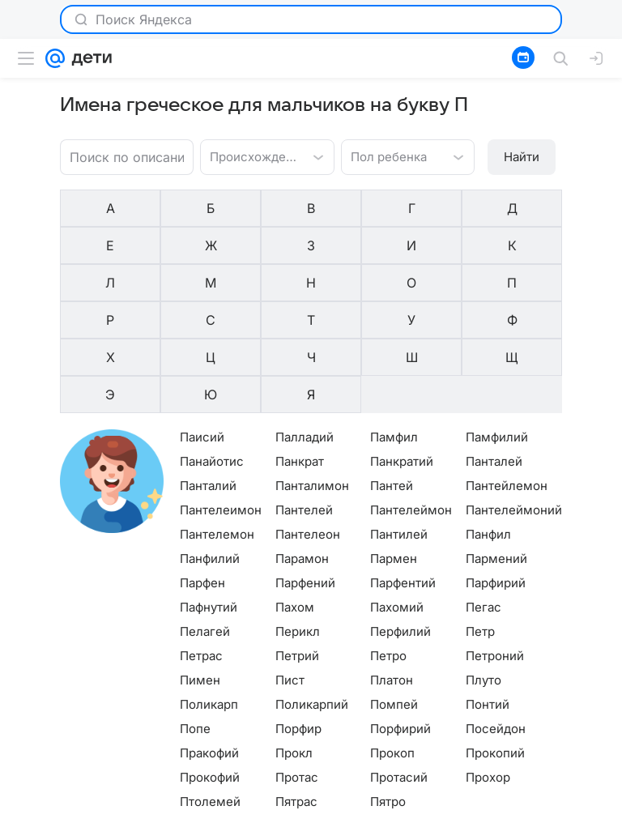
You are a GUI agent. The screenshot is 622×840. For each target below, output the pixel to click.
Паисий (202, 324)
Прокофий (210, 664)
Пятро (388, 688)
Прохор (488, 664)
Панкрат (300, 348)
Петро (388, 542)
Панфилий (210, 445)
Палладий (305, 324)
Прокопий (495, 640)
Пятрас (296, 688)
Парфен (202, 469)
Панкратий (402, 348)
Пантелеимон (221, 397)
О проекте (322, 828)
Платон (392, 567)
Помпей (394, 591)
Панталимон (312, 372)
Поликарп (209, 591)
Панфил (488, 421)
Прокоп (392, 640)
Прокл (294, 640)
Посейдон (496, 615)
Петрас (201, 542)
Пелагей (205, 518)
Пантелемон (217, 421)
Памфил (394, 324)
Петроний (495, 542)
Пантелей (304, 397)
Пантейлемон (507, 372)
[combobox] (251, 156)
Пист (290, 567)
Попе (195, 615)
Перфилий (400, 518)
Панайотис (212, 348)
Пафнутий (209, 494)
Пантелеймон (411, 397)
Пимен (200, 567)
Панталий (208, 372)
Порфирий (400, 615)
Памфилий (497, 324)
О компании (77, 828)
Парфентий (403, 469)
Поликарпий (312, 591)
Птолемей (210, 688)
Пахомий (397, 494)
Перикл (298, 518)
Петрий (297, 542)
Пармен (394, 445)
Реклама (139, 828)
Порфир (298, 615)
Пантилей (399, 421)
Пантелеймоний (514, 397)
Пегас (484, 494)
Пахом (295, 494)
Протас (297, 664)
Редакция (383, 828)
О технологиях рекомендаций (490, 828)
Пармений (496, 445)
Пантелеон (308, 421)
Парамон (302, 445)
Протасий (399, 664)
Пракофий (209, 640)
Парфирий (496, 469)
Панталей (494, 348)
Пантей (392, 372)
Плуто (484, 567)
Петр (480, 518)
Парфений (305, 469)
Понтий (488, 591)
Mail (26, 828)
